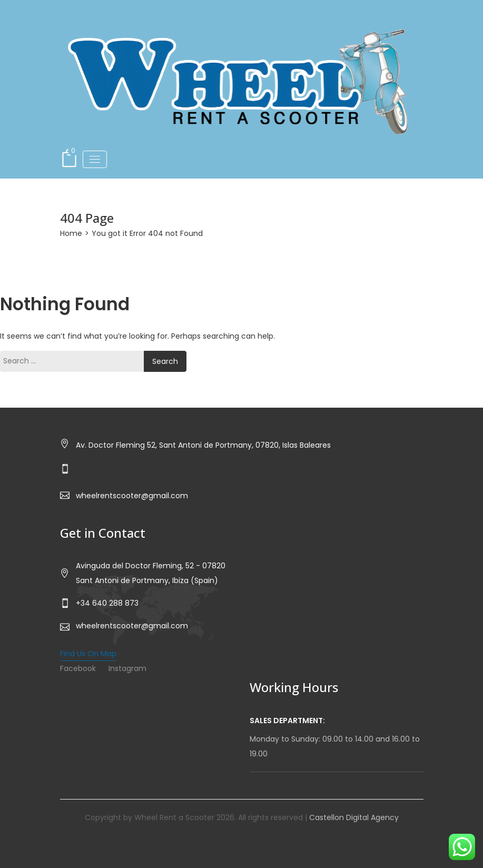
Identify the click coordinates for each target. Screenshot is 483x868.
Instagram (127, 668)
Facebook (78, 668)
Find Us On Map (88, 654)
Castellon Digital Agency (354, 817)
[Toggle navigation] (95, 159)
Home (71, 233)
